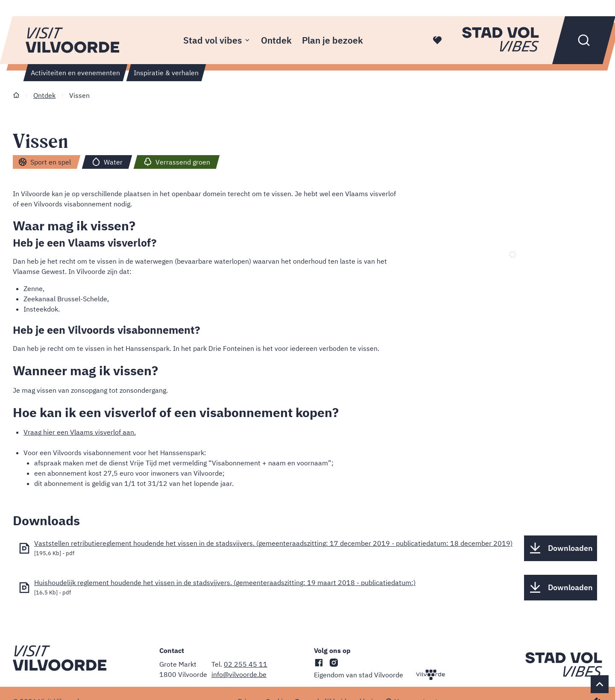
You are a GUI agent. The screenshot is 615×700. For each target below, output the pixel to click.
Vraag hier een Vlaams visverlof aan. (80, 432)
